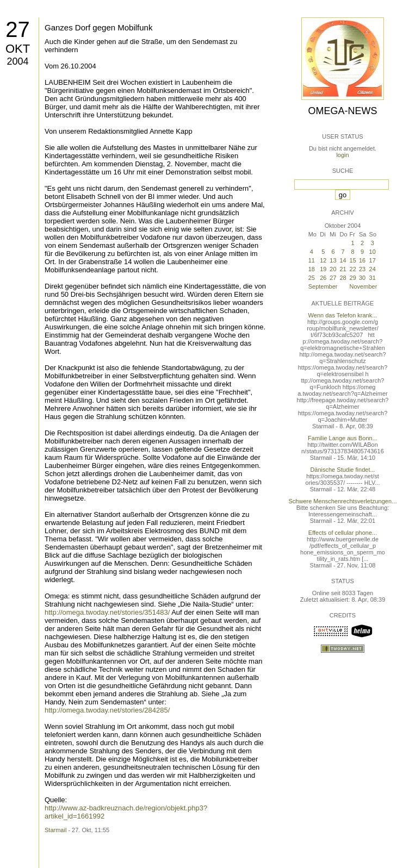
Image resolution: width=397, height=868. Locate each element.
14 (343, 260)
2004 (17, 61)
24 (373, 269)
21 (343, 269)
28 (343, 278)
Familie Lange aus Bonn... (343, 438)
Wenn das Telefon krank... (343, 315)
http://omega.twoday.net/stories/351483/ (107, 612)
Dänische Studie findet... (342, 470)
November (364, 286)
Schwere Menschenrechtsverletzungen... (343, 501)
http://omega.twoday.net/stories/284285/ (107, 710)
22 (353, 269)
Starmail (55, 830)
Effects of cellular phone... (343, 533)
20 (333, 269)
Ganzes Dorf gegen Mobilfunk (98, 27)
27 (18, 29)
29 (353, 278)
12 (323, 260)
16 (362, 260)
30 (362, 278)
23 (362, 269)
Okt (18, 49)
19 (323, 269)
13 (333, 260)
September (323, 286)
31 (373, 278)
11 (312, 260)
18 (312, 269)
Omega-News (342, 111)
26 (323, 278)
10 (373, 252)
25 (312, 278)
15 (353, 260)
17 (373, 260)
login (342, 155)
